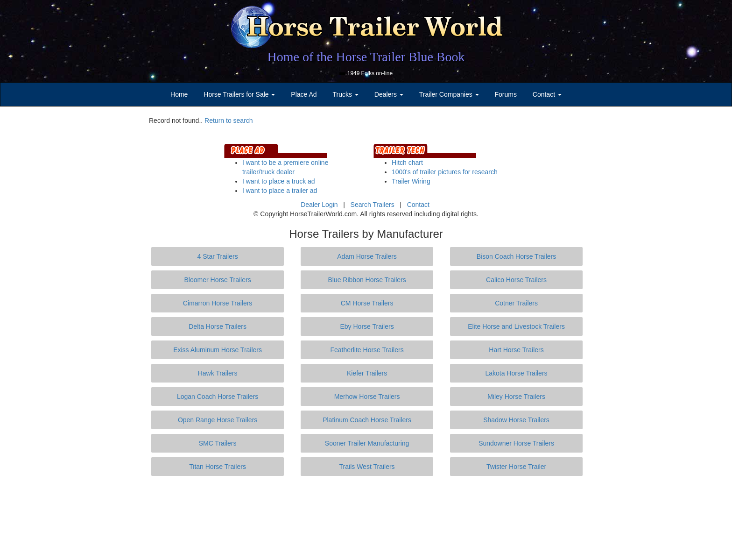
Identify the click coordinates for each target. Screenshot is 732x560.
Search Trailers (373, 205)
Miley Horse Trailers (516, 397)
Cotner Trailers (516, 303)
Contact (418, 205)
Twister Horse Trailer (516, 467)
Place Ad (304, 94)
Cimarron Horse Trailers (218, 303)
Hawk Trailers (218, 373)
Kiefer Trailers (367, 373)
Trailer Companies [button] (449, 94)
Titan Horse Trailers (218, 467)
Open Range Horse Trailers (218, 420)
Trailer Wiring (411, 181)
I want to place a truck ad (279, 181)
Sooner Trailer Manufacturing (367, 443)
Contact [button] (547, 94)
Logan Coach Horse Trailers (218, 397)
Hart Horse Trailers (516, 350)
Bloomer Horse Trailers (218, 280)
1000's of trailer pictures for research (445, 172)
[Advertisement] (366, 518)
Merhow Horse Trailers (367, 397)
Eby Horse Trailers (367, 326)
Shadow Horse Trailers (516, 420)
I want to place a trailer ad (280, 191)
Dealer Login (319, 205)
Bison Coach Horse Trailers (516, 256)
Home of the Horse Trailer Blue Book (366, 57)
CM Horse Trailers (367, 303)
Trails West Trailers (367, 467)
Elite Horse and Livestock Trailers (516, 326)
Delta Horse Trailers (218, 326)
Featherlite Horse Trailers (367, 350)
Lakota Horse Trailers (517, 373)
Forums (505, 94)
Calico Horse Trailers (516, 280)
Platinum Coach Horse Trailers (367, 420)
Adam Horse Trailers (367, 256)
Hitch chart (407, 163)
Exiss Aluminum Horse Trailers (218, 350)
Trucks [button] (346, 94)
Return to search (229, 121)
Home (179, 94)
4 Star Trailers (218, 256)
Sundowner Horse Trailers (516, 443)
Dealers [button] (389, 94)
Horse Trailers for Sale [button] (239, 94)
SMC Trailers (218, 443)
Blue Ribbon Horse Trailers (367, 280)
